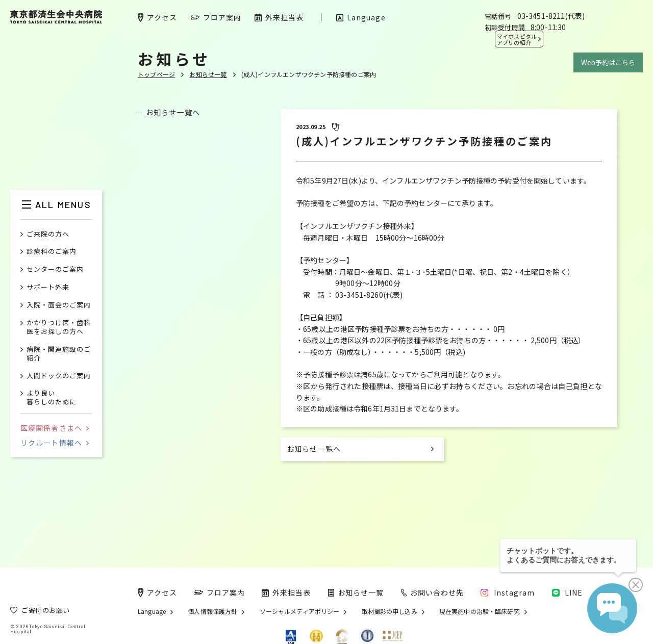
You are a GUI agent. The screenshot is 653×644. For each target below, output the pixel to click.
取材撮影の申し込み (390, 611)
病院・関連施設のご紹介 (59, 354)
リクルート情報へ (55, 443)
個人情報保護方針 (212, 611)
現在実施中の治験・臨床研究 (480, 611)
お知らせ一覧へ (173, 112)
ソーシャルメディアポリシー (300, 611)
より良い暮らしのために (52, 398)
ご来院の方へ (48, 234)
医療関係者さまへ (55, 428)
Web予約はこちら (608, 62)
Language (152, 611)
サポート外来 (48, 287)
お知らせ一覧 (208, 74)
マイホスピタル (517, 39)
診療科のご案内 (52, 252)
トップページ (156, 74)
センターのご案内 (55, 269)
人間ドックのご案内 (59, 376)
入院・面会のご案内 (59, 305)
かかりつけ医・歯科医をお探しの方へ (59, 327)
